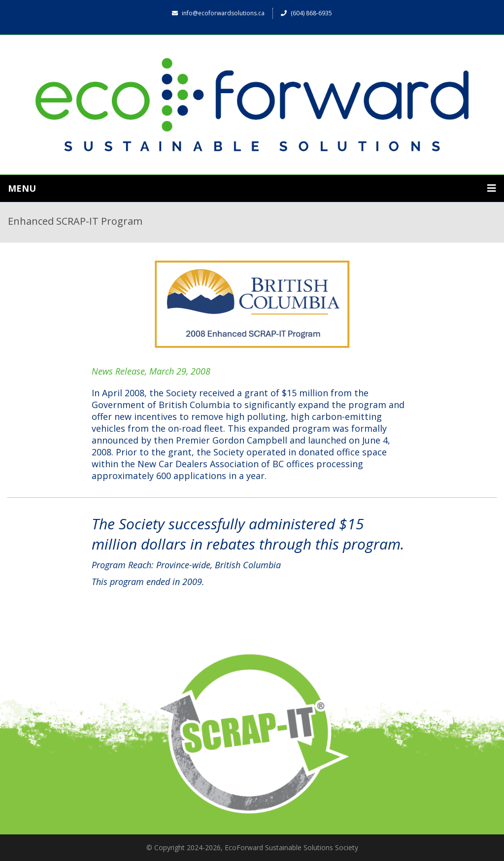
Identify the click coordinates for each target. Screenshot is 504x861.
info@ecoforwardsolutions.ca (218, 13)
